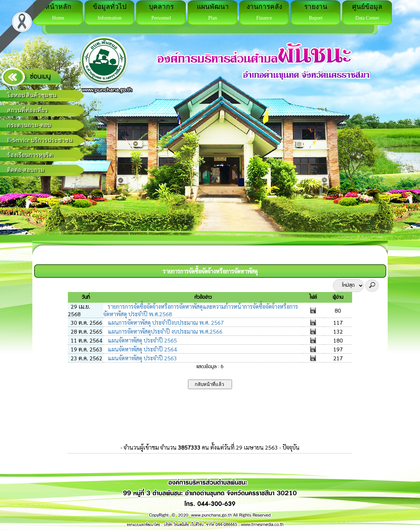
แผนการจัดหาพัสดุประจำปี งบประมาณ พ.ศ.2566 (164, 331)
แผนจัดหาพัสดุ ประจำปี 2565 (142, 340)
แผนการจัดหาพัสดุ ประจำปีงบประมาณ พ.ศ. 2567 (165, 322)
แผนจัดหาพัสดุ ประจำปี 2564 (142, 349)
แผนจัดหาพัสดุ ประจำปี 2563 (142, 358)
